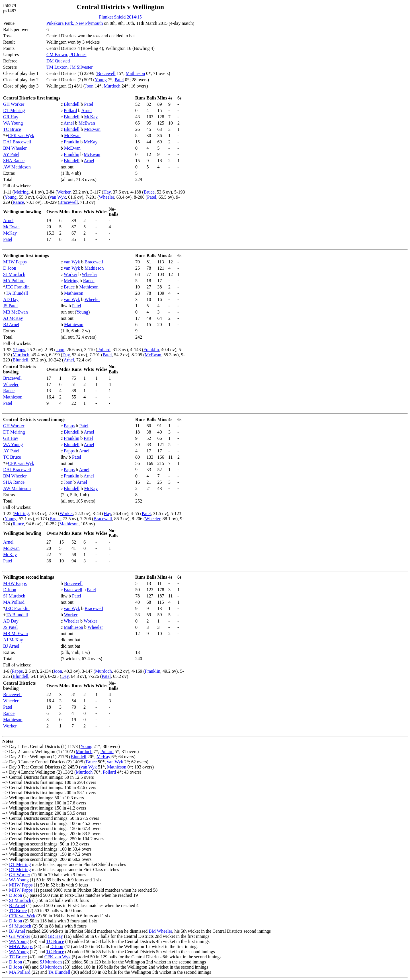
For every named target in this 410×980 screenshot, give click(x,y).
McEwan (87, 123)
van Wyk (58, 197)
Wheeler (106, 197)
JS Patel (10, 306)
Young (101, 80)
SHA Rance (14, 161)
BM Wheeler (15, 148)
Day (66, 355)
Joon (89, 86)
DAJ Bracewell (17, 142)
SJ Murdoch (14, 274)
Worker (64, 192)
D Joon (10, 268)
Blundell (72, 104)
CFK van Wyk (21, 136)
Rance (18, 202)
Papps (20, 350)
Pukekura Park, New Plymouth (75, 23)
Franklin (71, 142)
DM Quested (58, 61)
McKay (91, 117)
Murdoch (112, 86)
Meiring (21, 192)
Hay (107, 192)
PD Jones (78, 55)
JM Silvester (81, 67)
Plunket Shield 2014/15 (120, 17)
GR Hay (11, 117)
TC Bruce (12, 129)
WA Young (13, 123)
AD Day (11, 299)
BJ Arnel (11, 325)
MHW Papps (15, 262)
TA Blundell (17, 293)
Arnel (86, 110)
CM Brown (57, 55)
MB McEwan (16, 312)
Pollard (70, 110)
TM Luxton (57, 67)
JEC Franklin (18, 287)
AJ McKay (13, 318)
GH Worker (14, 104)
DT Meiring (14, 110)
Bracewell (106, 73)
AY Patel (11, 154)
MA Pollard (14, 281)
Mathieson (136, 73)
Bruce (149, 192)
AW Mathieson (17, 167)
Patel (119, 80)
